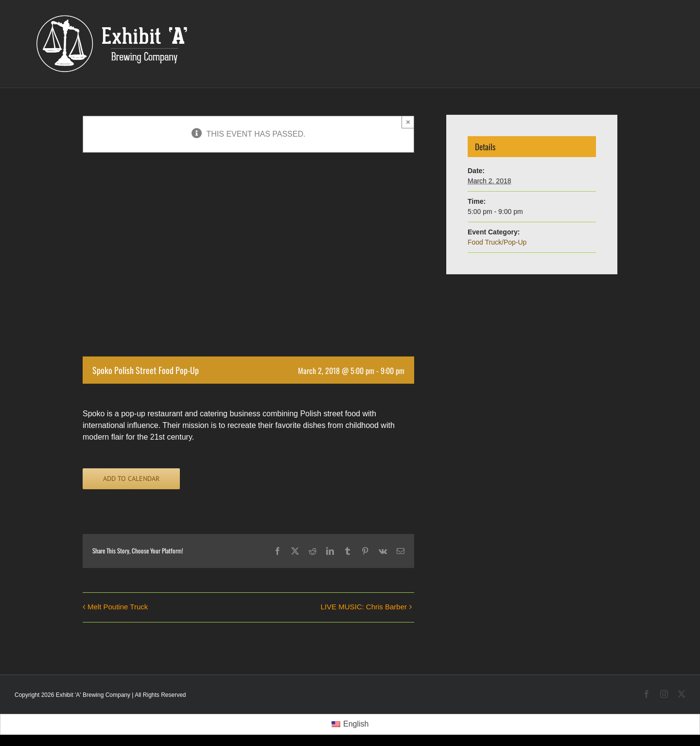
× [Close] (408, 122)
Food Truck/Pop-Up (497, 242)
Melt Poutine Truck (118, 607)
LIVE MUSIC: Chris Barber (364, 607)
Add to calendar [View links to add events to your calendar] (131, 479)
